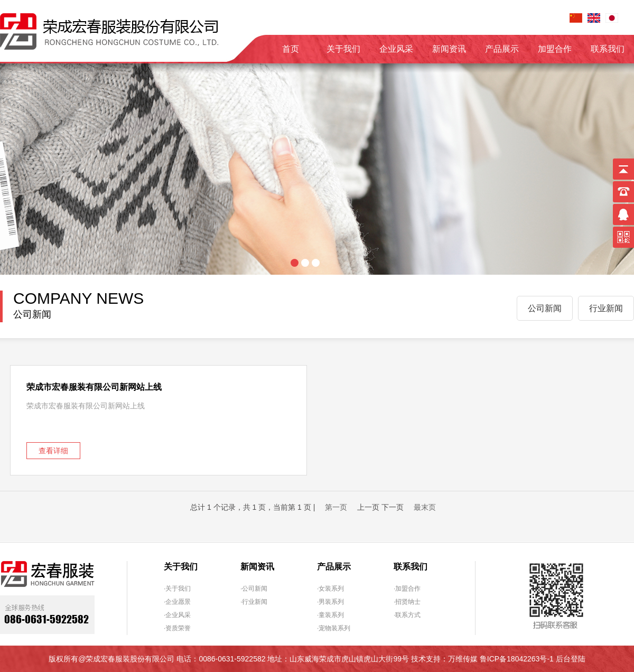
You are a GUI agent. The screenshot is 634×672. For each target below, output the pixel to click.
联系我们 (608, 49)
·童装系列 (330, 615)
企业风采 (396, 49)
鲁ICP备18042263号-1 (517, 659)
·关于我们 (177, 589)
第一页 (336, 507)
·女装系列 (330, 589)
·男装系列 (330, 602)
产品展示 (502, 49)
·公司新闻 (254, 589)
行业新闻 (606, 308)
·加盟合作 (407, 589)
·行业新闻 (254, 602)
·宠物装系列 (334, 628)
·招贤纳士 (407, 602)
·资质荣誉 (177, 628)
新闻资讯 (449, 49)
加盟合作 (555, 49)
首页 (291, 49)
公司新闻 (545, 308)
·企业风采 (177, 615)
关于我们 (343, 49)
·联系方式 (407, 615)
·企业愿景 (177, 602)
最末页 (425, 507)
